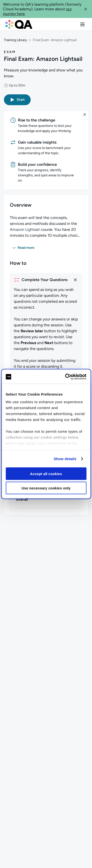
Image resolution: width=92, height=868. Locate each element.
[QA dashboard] (19, 24)
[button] (86, 9)
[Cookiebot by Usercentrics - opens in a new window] (66, 377)
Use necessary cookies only (46, 488)
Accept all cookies (46, 474)
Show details (65, 459)
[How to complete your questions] (46, 280)
